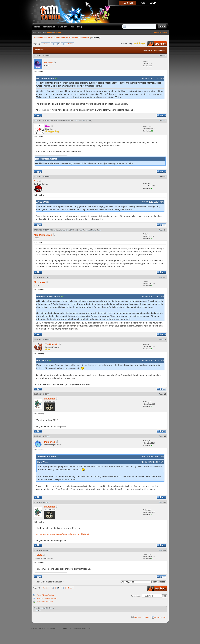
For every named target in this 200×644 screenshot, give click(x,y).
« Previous (46, 44)
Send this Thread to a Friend (47, 598)
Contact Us (66, 628)
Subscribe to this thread (45, 602)
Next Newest (56, 582)
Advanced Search (161, 32)
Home (37, 27)
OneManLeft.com (83, 628)
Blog (79, 27)
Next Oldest (41, 582)
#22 (165, 121)
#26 (165, 340)
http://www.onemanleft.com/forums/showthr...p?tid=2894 (62, 534)
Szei (36, 181)
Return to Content (142, 617)
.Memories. (50, 442)
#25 (165, 277)
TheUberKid (52, 344)
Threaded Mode (149, 51)
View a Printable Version (45, 595)
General (75, 37)
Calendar (62, 27)
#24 (165, 230)
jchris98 (38, 555)
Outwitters (85, 37)
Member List (49, 27)
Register (58, 32)
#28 (165, 436)
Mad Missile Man (94, 230)
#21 (165, 56)
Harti (89, 121)
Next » (71, 44)
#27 (165, 394)
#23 (165, 177)
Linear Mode (161, 51)
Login (49, 32)
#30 (165, 550)
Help (72, 27)
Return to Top (160, 617)
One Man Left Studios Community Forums (52, 37)
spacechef (49, 399)
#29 (165, 502)
